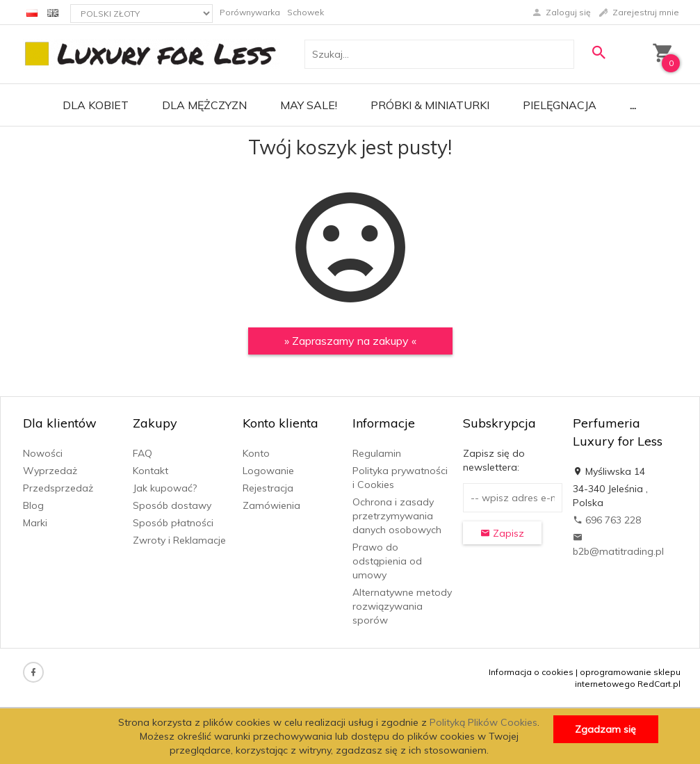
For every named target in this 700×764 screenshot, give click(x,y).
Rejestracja (268, 488)
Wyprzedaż (50, 471)
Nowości (43, 453)
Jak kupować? (165, 488)
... (633, 105)
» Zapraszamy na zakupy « (350, 341)
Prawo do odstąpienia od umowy (387, 561)
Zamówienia (271, 505)
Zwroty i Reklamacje (179, 540)
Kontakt (150, 471)
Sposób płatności (173, 523)
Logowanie (268, 471)
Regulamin (377, 453)
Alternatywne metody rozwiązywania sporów (402, 606)
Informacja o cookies (531, 672)
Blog (33, 505)
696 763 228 (607, 520)
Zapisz (502, 533)
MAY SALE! (309, 105)
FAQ (143, 453)
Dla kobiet (96, 105)
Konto (256, 453)
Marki (35, 523)
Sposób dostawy (172, 505)
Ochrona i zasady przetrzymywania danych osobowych (397, 516)
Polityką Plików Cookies (483, 722)
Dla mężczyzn (204, 105)
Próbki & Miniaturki (430, 105)
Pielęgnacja (560, 105)
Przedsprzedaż (58, 488)
